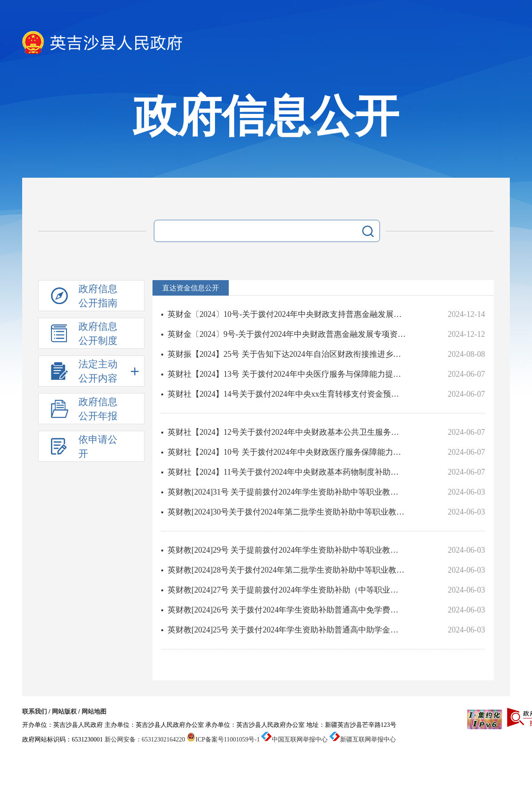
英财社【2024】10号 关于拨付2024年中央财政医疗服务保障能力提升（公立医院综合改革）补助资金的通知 (287, 452)
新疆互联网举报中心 (363, 740)
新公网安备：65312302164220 (145, 740)
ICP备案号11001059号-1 (223, 740)
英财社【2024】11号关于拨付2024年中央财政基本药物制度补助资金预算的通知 (287, 472)
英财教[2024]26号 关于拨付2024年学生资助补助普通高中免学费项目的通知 (287, 610)
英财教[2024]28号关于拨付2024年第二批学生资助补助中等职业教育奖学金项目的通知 (287, 570)
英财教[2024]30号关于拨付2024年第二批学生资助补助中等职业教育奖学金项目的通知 (287, 512)
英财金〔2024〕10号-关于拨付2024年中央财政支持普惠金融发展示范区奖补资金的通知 (287, 314)
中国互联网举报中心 (294, 740)
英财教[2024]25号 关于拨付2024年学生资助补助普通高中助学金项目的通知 (287, 630)
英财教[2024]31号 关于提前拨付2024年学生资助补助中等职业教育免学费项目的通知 (287, 492)
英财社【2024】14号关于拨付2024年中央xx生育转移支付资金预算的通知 (287, 394)
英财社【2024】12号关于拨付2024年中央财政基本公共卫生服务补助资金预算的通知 (287, 432)
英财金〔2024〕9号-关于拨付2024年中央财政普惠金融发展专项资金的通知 (287, 334)
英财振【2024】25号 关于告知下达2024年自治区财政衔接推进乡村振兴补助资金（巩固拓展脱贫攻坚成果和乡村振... (287, 354)
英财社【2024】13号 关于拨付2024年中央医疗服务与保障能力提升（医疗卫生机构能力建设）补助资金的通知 (287, 374)
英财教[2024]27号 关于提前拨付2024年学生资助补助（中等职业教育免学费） (287, 590)
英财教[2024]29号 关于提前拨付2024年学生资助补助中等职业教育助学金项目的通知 (287, 550)
